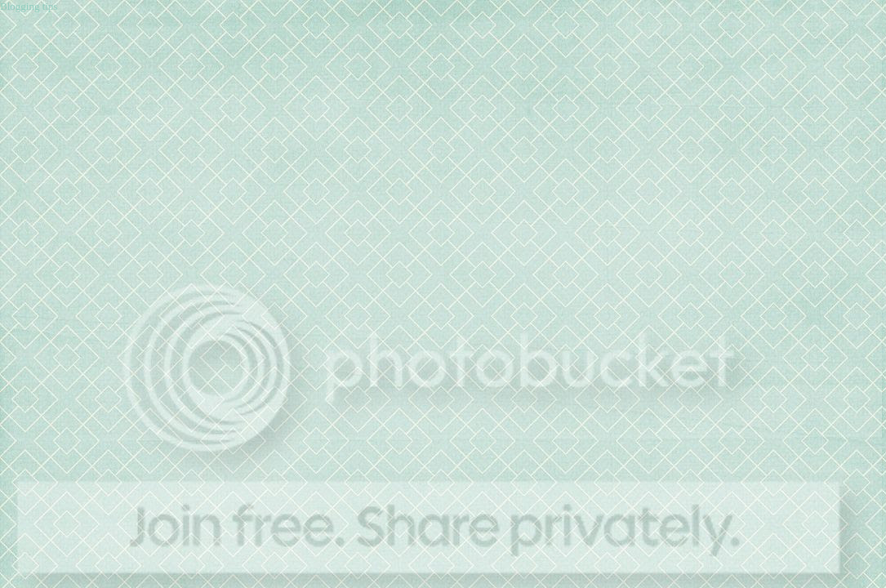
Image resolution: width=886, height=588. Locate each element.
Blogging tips (29, 6)
